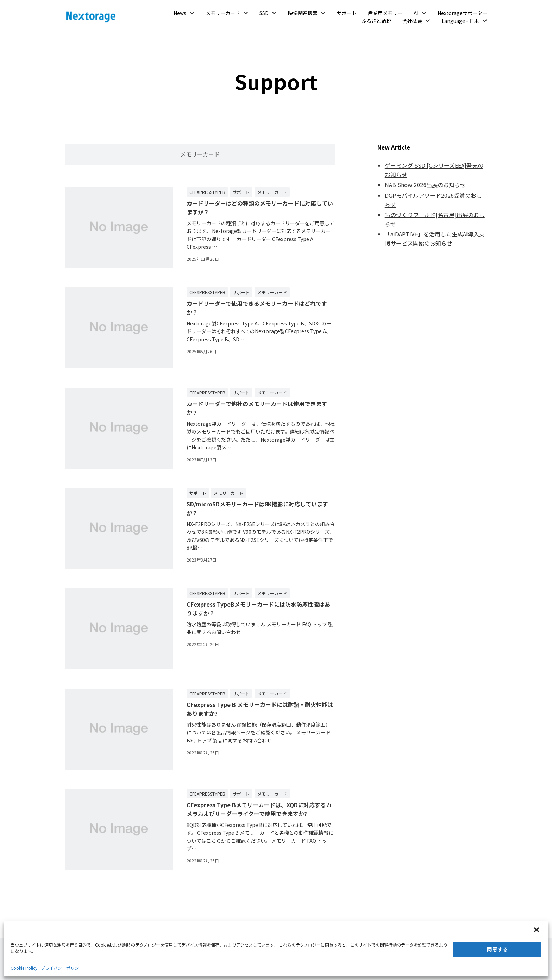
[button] (537, 930)
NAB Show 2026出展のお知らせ (425, 185)
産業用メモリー (385, 13)
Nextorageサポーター (462, 13)
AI (416, 13)
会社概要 (412, 21)
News (180, 13)
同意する (497, 949)
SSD (264, 13)
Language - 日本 (460, 21)
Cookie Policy (24, 968)
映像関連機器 (303, 13)
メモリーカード (223, 13)
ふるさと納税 (376, 21)
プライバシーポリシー (62, 968)
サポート (347, 13)
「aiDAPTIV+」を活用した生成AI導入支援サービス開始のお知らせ (435, 239)
